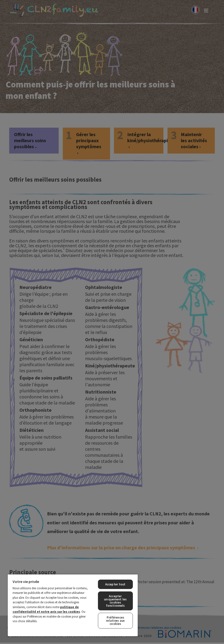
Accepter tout (115, 584)
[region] (73, 605)
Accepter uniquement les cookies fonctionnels (115, 601)
